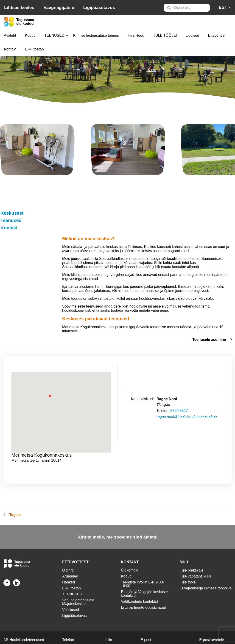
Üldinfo (68, 544)
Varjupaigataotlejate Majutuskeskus (78, 575)
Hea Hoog (136, 35)
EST (223, 7)
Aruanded (70, 550)
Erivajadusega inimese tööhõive (206, 562)
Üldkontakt (130, 544)
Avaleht (10, 35)
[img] (37, 150)
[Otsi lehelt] (187, 8)
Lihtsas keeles (19, 7)
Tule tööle (188, 556)
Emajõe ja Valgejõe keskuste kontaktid (144, 567)
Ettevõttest (217, 35)
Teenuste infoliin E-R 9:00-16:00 (143, 557)
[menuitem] (189, 8)
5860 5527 (179, 384)
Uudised (192, 35)
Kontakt (10, 49)
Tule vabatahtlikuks (195, 550)
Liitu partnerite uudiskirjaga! (143, 581)
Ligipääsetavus (99, 7)
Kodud (30, 35)
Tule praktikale (192, 544)
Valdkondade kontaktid (139, 575)
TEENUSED (54, 35)
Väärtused (71, 583)
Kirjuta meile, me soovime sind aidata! (118, 510)
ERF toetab (35, 49)
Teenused (11, 220)
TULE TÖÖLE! (165, 35)
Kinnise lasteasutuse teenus (96, 35)
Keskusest (11, 213)
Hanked (69, 556)
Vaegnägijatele (59, 7)
